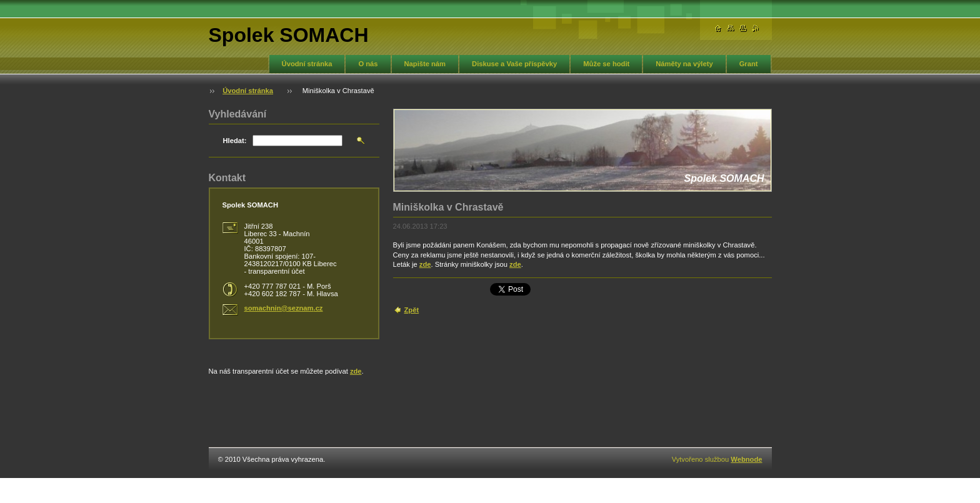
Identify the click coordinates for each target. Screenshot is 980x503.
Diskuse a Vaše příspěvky (514, 64)
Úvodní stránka (307, 64)
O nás (368, 64)
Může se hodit (606, 64)
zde (425, 264)
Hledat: (235, 141)
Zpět (412, 310)
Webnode (746, 459)
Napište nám (425, 64)
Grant (749, 64)
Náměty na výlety (684, 64)
